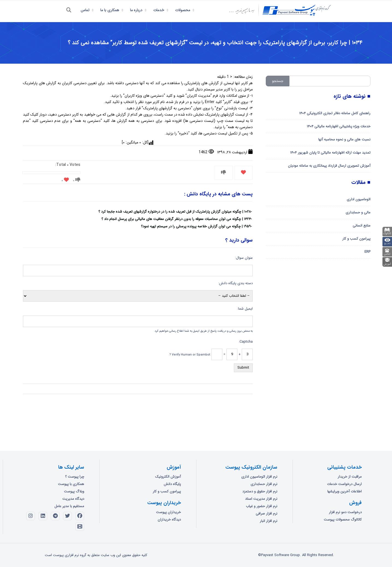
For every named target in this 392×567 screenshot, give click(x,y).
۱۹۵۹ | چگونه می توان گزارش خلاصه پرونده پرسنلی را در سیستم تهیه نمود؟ (196, 226)
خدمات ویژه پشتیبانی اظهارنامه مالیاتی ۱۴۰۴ (339, 126)
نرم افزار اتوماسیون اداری (259, 477)
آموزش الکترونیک (168, 477)
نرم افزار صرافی (266, 514)
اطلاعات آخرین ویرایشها (344, 491)
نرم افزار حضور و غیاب (262, 506)
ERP (367, 252)
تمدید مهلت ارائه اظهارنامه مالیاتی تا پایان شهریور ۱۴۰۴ (330, 153)
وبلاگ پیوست (74, 491)
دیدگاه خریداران (169, 520)
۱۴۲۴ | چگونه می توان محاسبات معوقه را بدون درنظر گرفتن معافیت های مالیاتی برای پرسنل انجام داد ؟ (176, 219)
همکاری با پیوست (71, 484)
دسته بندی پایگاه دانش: (235, 283)
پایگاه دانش (172, 484)
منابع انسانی (362, 226)
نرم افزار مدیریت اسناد (261, 499)
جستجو (278, 81)
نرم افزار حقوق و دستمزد (260, 491)
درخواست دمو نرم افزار (345, 512)
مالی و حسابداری (358, 212)
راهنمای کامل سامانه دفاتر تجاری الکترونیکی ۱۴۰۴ (335, 113)
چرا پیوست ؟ (75, 477)
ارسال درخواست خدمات (344, 484)
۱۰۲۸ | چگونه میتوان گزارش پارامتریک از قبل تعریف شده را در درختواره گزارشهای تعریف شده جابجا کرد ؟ (175, 212)
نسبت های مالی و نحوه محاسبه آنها (344, 139)
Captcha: (246, 342)
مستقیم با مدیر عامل (69, 506)
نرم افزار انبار (269, 521)
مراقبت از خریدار (350, 477)
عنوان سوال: (244, 258)
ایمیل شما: (245, 309)
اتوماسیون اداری (359, 199)
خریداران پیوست (168, 512)
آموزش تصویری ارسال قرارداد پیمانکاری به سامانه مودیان (329, 166)
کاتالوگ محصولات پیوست (343, 520)
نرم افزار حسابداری (264, 484)
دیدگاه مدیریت (73, 499)
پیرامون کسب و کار (356, 239)
